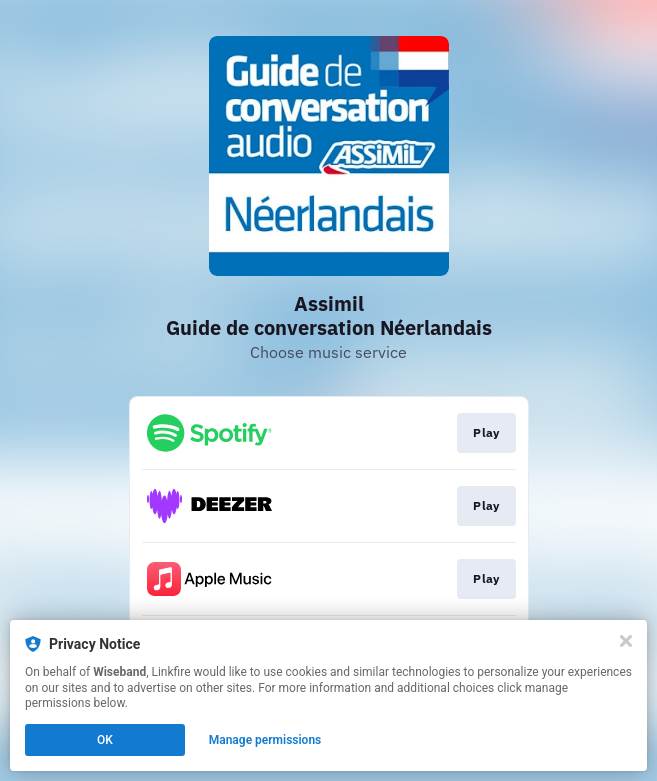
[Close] (626, 641)
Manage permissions (265, 740)
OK (105, 740)
